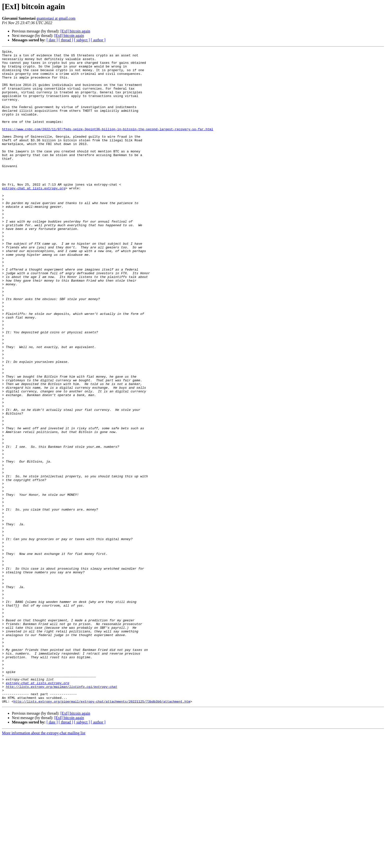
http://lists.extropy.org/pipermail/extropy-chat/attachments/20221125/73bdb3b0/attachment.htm (102, 832)
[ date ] (52, 40)
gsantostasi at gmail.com (56, 18)
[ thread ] (66, 40)
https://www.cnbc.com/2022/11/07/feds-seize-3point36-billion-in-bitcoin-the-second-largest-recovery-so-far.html (108, 145)
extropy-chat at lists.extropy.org (34, 216)
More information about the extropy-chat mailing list (44, 864)
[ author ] (98, 40)
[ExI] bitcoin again (75, 31)
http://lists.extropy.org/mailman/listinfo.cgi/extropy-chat (62, 814)
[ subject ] (82, 40)
